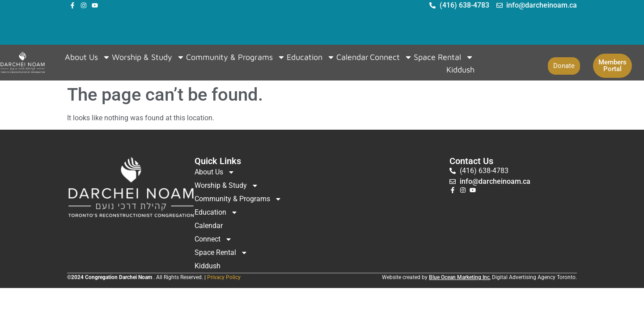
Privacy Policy (224, 277)
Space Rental (444, 57)
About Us (88, 57)
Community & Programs (236, 57)
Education (311, 57)
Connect (391, 57)
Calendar (352, 57)
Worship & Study (148, 57)
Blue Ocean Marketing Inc (459, 277)
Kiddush (460, 70)
